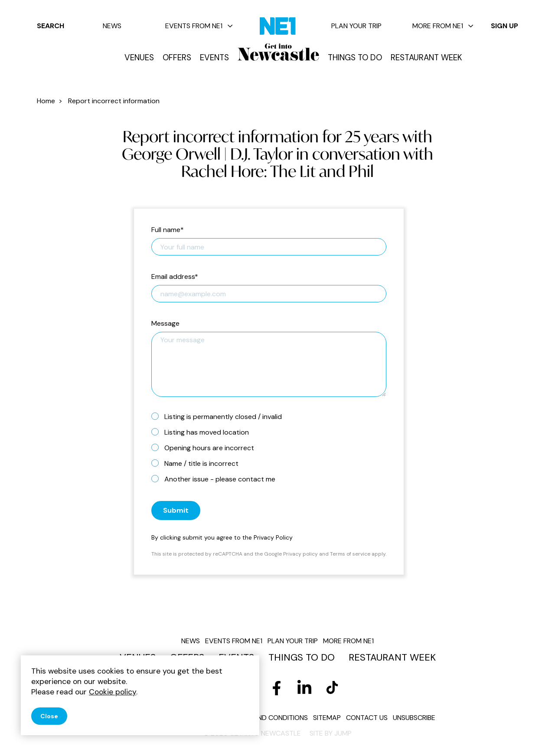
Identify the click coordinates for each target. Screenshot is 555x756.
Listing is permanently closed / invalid (220, 416)
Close (49, 716)
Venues (139, 58)
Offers (177, 58)
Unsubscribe (414, 718)
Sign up (504, 26)
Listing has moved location (204, 432)
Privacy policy (300, 554)
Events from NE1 (199, 26)
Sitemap (327, 718)
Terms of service (350, 554)
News (112, 26)
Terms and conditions (269, 718)
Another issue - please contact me (217, 479)
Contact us (367, 718)
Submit (176, 510)
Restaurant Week (426, 58)
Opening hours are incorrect (206, 448)
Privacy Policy (273, 537)
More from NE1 (443, 26)
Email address (175, 277)
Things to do (355, 58)
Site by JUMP (331, 733)
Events (214, 58)
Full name (168, 230)
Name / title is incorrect (198, 463)
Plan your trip (356, 26)
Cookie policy (113, 692)
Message (165, 324)
